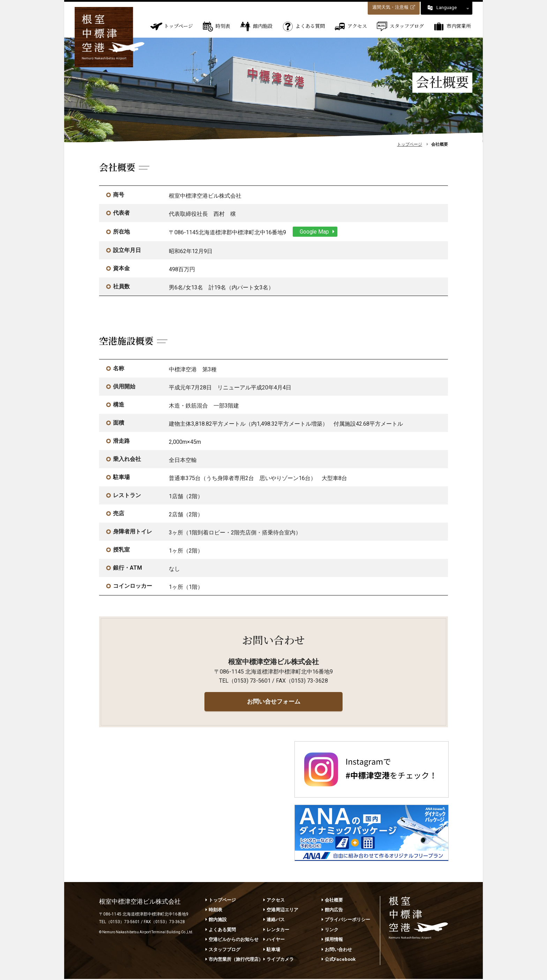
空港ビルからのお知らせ (232, 940)
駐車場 (272, 950)
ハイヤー (274, 940)
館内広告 (332, 911)
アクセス (350, 26)
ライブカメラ (279, 960)
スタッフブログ (400, 26)
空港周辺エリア (281, 911)
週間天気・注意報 (394, 7)
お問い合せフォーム (273, 701)
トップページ (171, 26)
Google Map (319, 231)
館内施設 (256, 26)
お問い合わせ (337, 950)
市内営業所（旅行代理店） (234, 960)
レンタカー (276, 930)
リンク (330, 930)
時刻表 (216, 26)
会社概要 (332, 901)
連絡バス (274, 921)
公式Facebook (339, 960)
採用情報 (332, 940)
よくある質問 (303, 26)
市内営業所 (452, 26)
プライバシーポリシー (346, 921)
